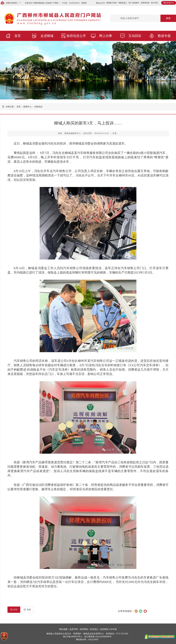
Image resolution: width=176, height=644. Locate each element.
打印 (14, 610)
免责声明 (74, 629)
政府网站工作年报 (109, 629)
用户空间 (154, 3)
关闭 (27, 610)
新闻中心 (13, 69)
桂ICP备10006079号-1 (73, 637)
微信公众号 (100, 3)
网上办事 (106, 36)
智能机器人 (123, 3)
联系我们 (94, 629)
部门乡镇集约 (134, 3)
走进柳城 (47, 36)
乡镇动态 (38, 107)
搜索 (168, 18)
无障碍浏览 (145, 3)
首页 (18, 36)
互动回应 (135, 36)
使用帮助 (84, 629)
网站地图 (63, 629)
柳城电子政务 (112, 3)
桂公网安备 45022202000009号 (98, 637)
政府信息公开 (76, 36)
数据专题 (164, 36)
